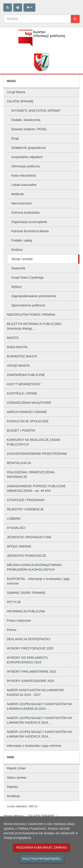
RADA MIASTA (17, 347)
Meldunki (17, 194)
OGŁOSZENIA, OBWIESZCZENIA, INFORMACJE (31, 475)
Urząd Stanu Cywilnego (27, 277)
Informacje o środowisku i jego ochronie (34, 746)
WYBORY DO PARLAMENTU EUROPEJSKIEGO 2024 (27, 660)
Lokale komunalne (24, 185)
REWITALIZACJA (19, 463)
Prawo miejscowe (19, 621)
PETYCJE (14, 602)
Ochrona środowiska (25, 213)
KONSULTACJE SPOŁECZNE (28, 421)
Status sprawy (17, 777)
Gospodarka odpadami (27, 157)
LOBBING (14, 519)
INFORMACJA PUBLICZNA (26, 611)
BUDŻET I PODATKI (21, 430)
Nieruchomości (22, 203)
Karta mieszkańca (24, 175)
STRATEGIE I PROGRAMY (26, 500)
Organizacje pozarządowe (29, 222)
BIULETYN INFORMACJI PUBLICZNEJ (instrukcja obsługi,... (34, 326)
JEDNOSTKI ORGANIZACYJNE (29, 537)
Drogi (15, 138)
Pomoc (12, 630)
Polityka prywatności (41, 859)
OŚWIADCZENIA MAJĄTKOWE (29, 403)
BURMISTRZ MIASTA (22, 356)
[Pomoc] (18, 7)
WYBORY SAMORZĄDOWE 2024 (30, 681)
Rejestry (13, 787)
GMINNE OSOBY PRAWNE (26, 593)
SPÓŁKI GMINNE (19, 546)
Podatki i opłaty (22, 240)
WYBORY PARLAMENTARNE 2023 (32, 672)
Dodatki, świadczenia (26, 120)
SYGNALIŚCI (16, 528)
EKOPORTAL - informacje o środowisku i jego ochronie (38, 581)
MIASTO (13, 338)
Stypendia (18, 268)
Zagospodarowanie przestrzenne (34, 296)
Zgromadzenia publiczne (28, 305)
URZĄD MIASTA (18, 366)
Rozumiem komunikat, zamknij (41, 847)
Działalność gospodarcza (29, 148)
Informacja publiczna (25, 166)
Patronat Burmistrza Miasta (30, 231)
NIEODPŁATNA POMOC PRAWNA (31, 315)
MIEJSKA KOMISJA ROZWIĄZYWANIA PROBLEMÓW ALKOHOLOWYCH (34, 567)
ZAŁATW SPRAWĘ (20, 101)
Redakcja (13, 796)
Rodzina (17, 250)
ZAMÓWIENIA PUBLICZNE (26, 375)
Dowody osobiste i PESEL (29, 129)
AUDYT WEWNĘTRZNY (24, 384)
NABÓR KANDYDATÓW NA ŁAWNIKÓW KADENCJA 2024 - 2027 (35, 692)
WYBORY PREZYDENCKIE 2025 (30, 648)
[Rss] (8, 7)
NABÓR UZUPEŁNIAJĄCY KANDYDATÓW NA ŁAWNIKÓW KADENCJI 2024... (39, 720)
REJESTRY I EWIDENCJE (25, 509)
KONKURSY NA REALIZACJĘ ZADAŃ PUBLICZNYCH (34, 442)
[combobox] (37, 19)
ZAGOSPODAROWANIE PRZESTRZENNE (37, 454)
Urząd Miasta (16, 92)
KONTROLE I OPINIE (22, 393)
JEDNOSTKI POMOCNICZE (26, 556)
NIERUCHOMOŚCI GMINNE (27, 412)
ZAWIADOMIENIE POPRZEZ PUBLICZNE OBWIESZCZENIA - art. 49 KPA (36, 488)
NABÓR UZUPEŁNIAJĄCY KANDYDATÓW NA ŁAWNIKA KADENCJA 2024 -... (39, 706)
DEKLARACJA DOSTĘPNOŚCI (29, 639)
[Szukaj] (75, 19)
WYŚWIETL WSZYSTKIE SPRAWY (36, 111)
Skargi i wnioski (22, 259)
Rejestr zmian (16, 768)
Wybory (16, 287)
